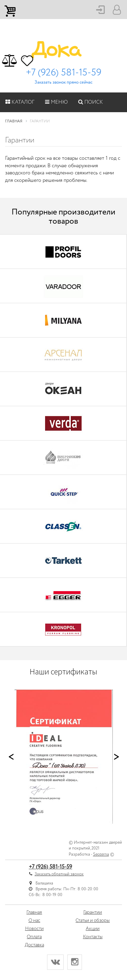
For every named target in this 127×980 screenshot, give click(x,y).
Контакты (93, 937)
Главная (34, 912)
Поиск (91, 102)
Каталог (20, 102)
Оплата (34, 937)
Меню (56, 102)
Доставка (34, 945)
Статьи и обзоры (93, 921)
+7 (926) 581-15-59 (63, 73)
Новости (34, 929)
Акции (93, 929)
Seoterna (101, 854)
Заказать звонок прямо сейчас (63, 82)
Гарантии (93, 912)
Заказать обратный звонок (59, 874)
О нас (34, 921)
